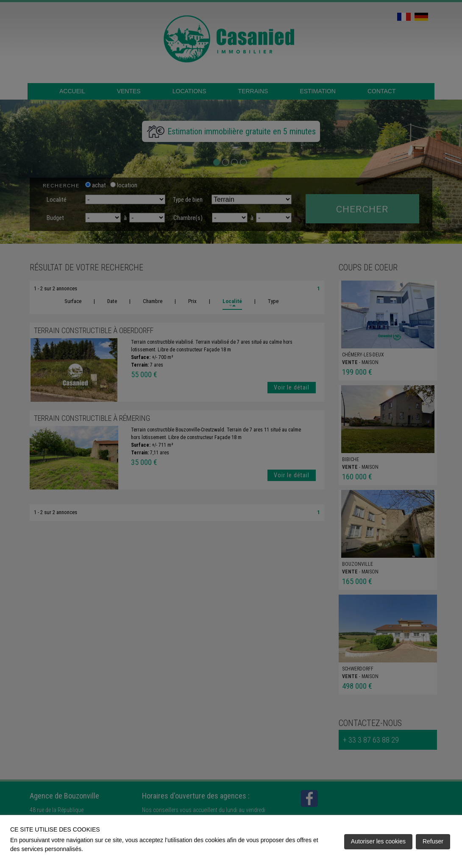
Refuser (433, 841)
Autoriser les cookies (378, 841)
